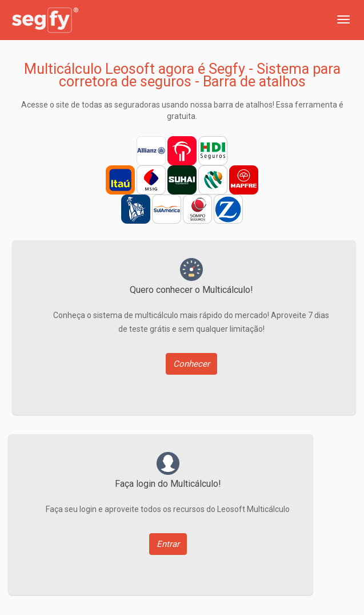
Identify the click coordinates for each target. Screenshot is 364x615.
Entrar (168, 544)
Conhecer (191, 364)
